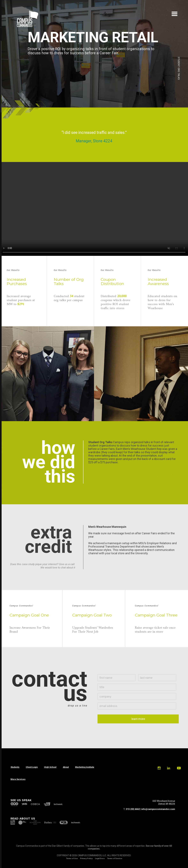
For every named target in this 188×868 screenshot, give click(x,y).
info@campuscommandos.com (158, 809)
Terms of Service (115, 859)
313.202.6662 (133, 809)
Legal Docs (100, 859)
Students (15, 767)
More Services (18, 779)
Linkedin (168, 768)
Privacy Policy (86, 859)
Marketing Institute (85, 767)
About (66, 767)
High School (50, 767)
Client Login (32, 767)
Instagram (159, 768)
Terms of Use (72, 859)
